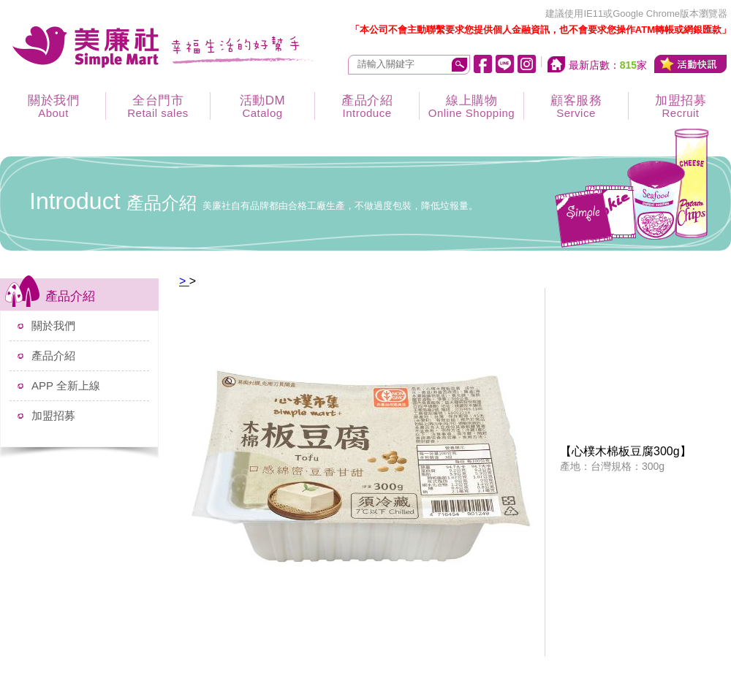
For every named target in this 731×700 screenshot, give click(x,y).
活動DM (262, 106)
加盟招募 (53, 415)
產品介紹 (367, 106)
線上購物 (471, 106)
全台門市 (158, 106)
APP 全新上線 (66, 385)
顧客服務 (576, 106)
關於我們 (53, 106)
